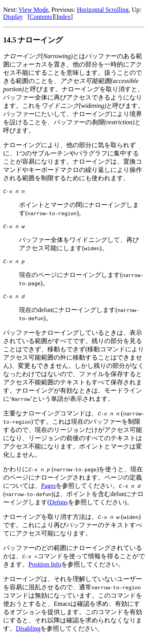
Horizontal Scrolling (103, 10)
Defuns (58, 507)
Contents (41, 17)
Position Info (45, 569)
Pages (48, 490)
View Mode (33, 10)
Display (13, 17)
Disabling (28, 633)
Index (64, 17)
